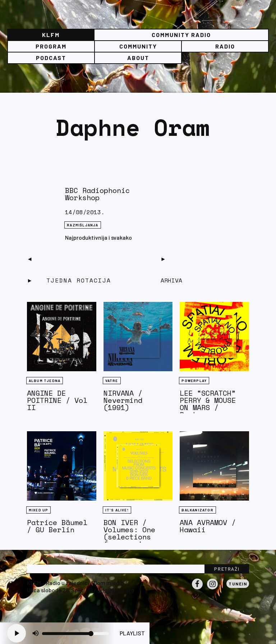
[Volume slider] (75, 634)
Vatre (112, 381)
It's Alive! (117, 510)
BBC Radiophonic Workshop (97, 194)
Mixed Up (39, 510)
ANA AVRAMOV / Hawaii (208, 526)
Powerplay (194, 381)
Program (51, 46)
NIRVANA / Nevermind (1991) (123, 400)
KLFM (51, 35)
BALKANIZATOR (197, 510)
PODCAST (51, 58)
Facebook (197, 589)
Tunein (238, 584)
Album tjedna (45, 381)
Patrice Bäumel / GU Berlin (57, 526)
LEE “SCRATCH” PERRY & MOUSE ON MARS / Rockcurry (208, 404)
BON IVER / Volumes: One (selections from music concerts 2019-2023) (134, 540)
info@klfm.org (116, 590)
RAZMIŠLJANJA (82, 225)
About (138, 58)
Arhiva (171, 280)
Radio (225, 46)
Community (138, 46)
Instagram (212, 589)
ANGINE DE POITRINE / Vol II (57, 400)
